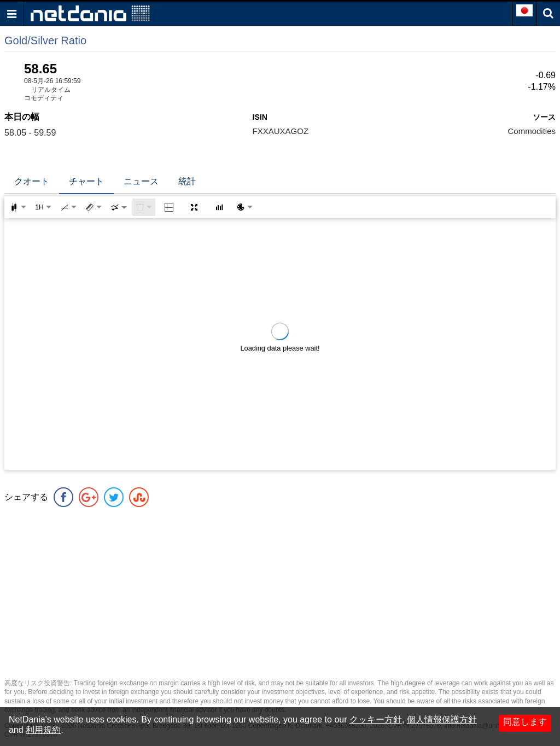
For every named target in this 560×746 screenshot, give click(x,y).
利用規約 (43, 730)
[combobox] (119, 207)
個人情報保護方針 (442, 719)
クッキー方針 (376, 719)
